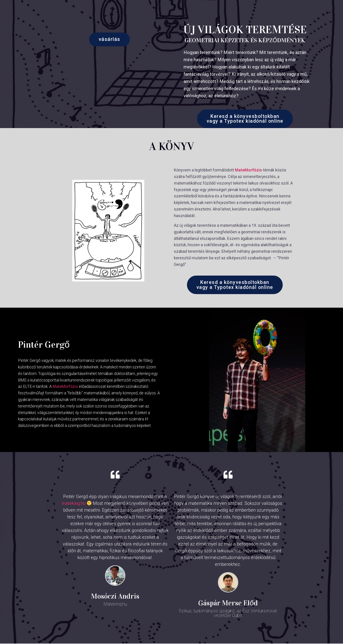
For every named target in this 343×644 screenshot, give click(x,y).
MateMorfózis (248, 170)
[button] (110, 39)
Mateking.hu (115, 604)
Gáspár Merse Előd (228, 603)
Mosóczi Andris (115, 597)
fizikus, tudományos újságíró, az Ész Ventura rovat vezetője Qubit (228, 614)
